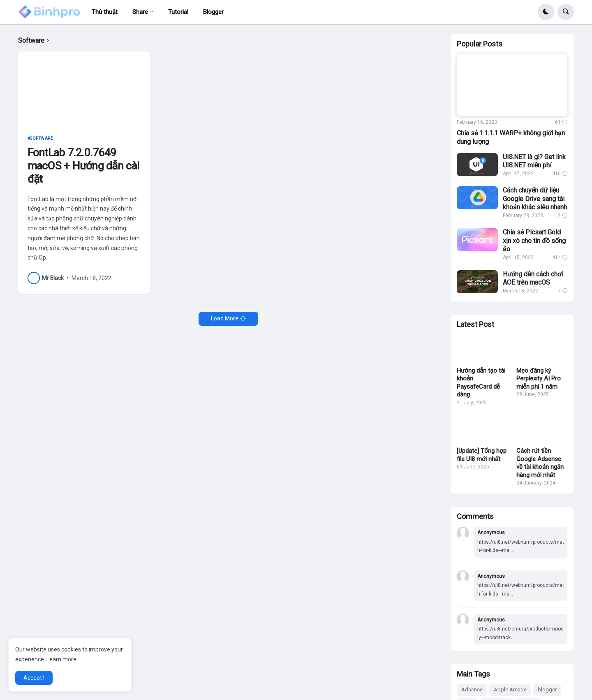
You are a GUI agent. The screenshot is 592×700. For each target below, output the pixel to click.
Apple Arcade (510, 690)
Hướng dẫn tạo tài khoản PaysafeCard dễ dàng (481, 383)
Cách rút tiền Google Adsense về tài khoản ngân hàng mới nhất (540, 463)
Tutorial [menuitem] (178, 12)
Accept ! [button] (34, 678)
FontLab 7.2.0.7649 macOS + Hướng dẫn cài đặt (83, 166)
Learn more (61, 659)
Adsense (472, 690)
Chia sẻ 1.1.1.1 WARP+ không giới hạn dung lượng (511, 137)
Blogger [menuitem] (213, 12)
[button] (546, 12)
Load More (225, 318)
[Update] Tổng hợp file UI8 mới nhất (482, 455)
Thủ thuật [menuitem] (105, 12)
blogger (547, 690)
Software (42, 138)
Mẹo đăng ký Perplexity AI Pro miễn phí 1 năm (539, 379)
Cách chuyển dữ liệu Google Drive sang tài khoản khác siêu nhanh (535, 199)
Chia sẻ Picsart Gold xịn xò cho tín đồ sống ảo (534, 241)
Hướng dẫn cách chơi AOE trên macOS (533, 278)
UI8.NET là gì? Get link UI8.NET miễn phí (534, 161)
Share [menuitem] (140, 12)
